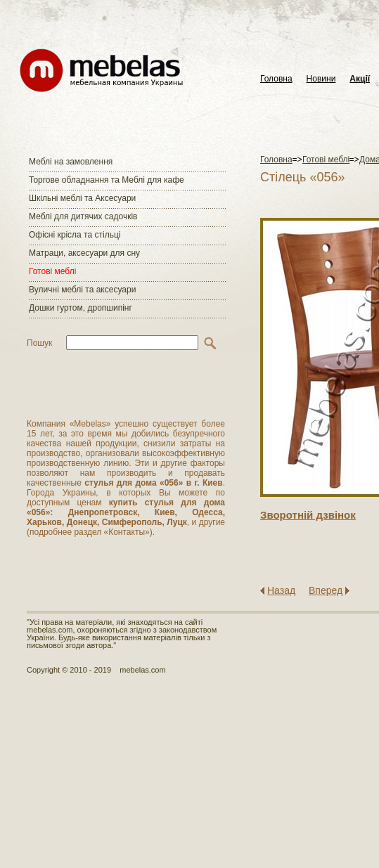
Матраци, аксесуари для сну (84, 253)
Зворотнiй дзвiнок (308, 515)
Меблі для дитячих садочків (83, 216)
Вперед (326, 590)
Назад (281, 590)
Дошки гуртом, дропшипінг (81, 308)
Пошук (39, 343)
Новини (321, 79)
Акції (360, 79)
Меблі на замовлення (71, 162)
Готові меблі (52, 271)
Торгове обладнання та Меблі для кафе (107, 180)
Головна (276, 79)
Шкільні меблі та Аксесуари (82, 198)
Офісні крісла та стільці (75, 235)
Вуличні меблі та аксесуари (82, 290)
